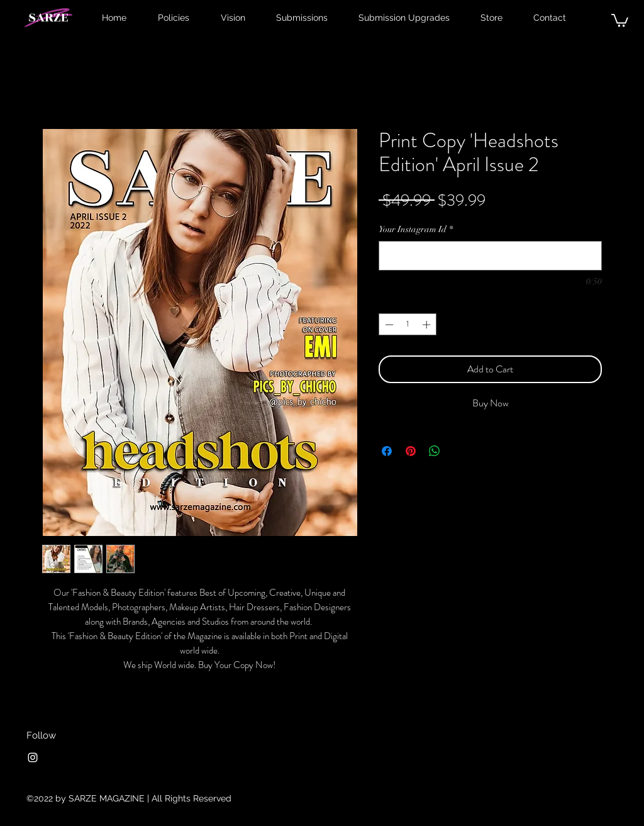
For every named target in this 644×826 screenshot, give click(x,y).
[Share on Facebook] (387, 451)
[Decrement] (388, 325)
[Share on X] (458, 451)
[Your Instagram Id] (490, 256)
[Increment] (428, 325)
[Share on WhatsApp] (435, 451)
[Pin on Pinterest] (411, 451)
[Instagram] (33, 757)
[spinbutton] (408, 325)
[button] (620, 20)
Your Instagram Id (416, 229)
